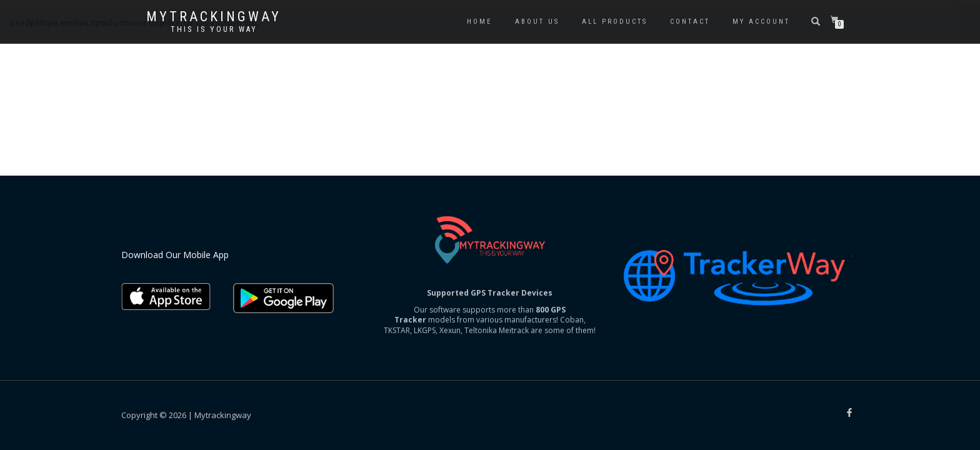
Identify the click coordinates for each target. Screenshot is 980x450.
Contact (690, 22)
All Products (615, 22)
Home (480, 22)
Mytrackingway (214, 17)
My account (761, 22)
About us (537, 22)
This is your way (214, 29)
